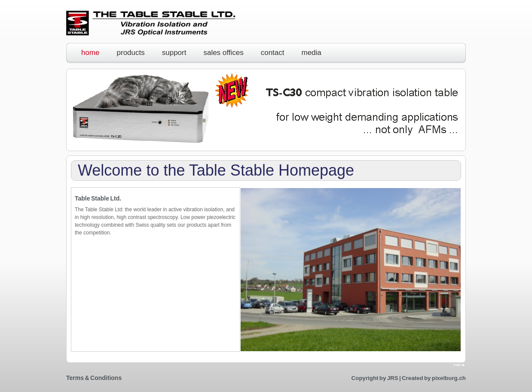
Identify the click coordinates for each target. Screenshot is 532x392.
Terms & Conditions (94, 378)
